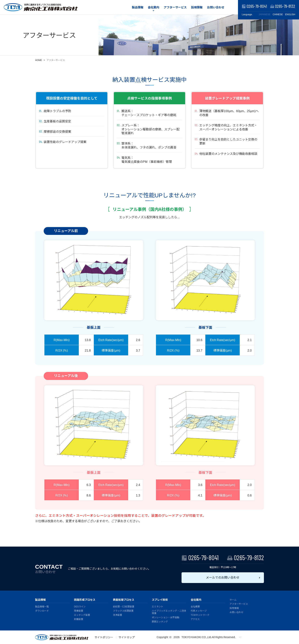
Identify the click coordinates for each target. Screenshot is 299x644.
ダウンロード (42, 611)
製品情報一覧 (42, 606)
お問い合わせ (216, 7)
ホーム (233, 599)
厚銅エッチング (160, 621)
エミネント (158, 606)
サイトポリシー (104, 637)
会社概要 (195, 606)
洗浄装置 (117, 615)
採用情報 (197, 7)
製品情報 (138, 7)
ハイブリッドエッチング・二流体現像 (169, 612)
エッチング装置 (82, 615)
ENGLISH (290, 14)
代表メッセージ (199, 611)
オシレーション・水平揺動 (166, 617)
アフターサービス (175, 7)
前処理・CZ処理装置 (124, 606)
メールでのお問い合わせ (223, 577)
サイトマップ (127, 637)
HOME (39, 60)
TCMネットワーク (200, 615)
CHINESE (278, 14)
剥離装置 (79, 619)
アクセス (195, 619)
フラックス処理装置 (123, 611)
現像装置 (79, 611)
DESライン (80, 606)
